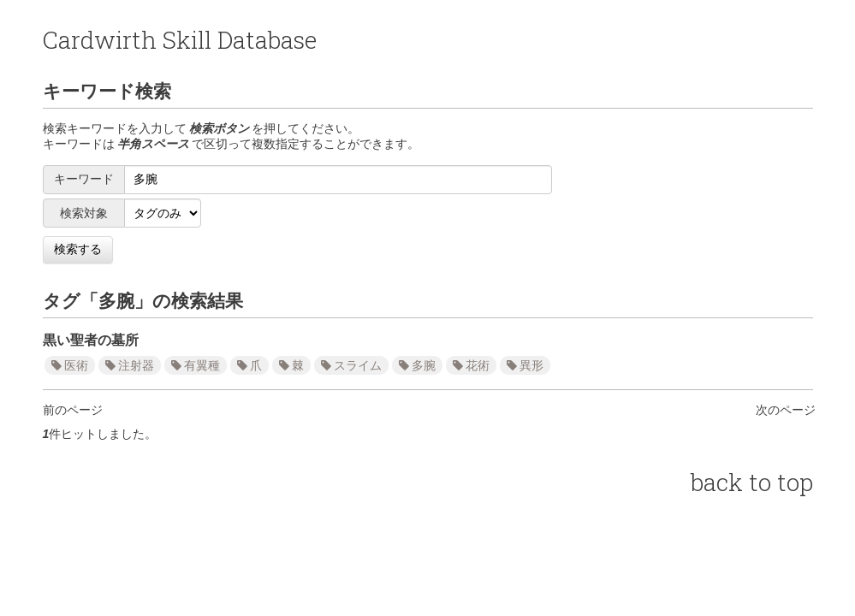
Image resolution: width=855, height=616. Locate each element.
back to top (752, 482)
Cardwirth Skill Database (180, 40)
